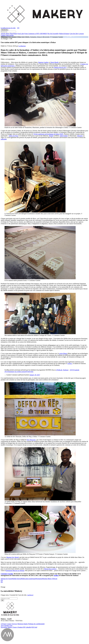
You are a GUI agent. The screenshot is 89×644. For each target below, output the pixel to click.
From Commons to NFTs (32, 34)
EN (2, 580)
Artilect (70, 363)
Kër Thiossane (31, 440)
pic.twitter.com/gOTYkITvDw (24, 372)
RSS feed (34, 627)
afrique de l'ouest (6, 579)
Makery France (12, 627)
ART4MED (43, 34)
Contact (3, 35)
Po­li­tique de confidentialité (36, 624)
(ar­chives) (30, 595)
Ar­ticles (3, 34)
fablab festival (17, 579)
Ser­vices (15, 624)
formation (39, 579)
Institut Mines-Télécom (50, 579)
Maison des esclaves (50, 569)
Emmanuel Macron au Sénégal (15, 571)
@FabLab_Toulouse (62, 370)
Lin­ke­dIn (28, 627)
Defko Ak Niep (13, 136)
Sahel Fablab (64, 136)
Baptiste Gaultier (43, 62)
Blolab (51, 136)
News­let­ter (4, 627)
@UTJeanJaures (9, 372)
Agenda (6, 626)
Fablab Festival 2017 (60, 67)
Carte (11, 626)
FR (2, 582)
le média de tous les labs (8, 28)
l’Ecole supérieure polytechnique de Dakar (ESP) (48, 134)
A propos (81, 34)
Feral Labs (21, 34)
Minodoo (80, 136)
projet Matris (63, 353)
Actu (2, 626)
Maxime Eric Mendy (13, 557)
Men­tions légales (23, 624)
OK (2, 600)
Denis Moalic (55, 62)
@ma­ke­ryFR (21, 627)
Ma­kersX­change (64, 34)
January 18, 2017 (35, 375)
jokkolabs (4, 139)
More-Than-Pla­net (12, 34)
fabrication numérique (28, 579)
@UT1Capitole (75, 370)
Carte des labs (74, 34)
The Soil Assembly (53, 34)
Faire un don (10, 35)
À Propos (4, 624)
